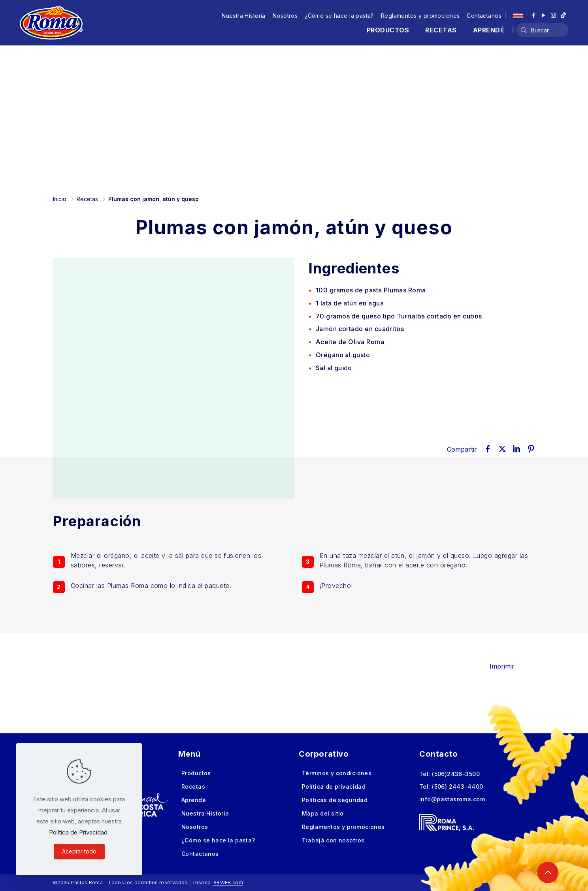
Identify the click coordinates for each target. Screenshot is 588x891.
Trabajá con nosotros (333, 840)
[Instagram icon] (553, 15)
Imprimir (508, 666)
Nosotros (285, 16)
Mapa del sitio (323, 813)
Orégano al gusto (343, 355)
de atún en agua (350, 303)
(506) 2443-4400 (457, 786)
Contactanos (484, 16)
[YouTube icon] (544, 15)
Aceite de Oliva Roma (350, 342)
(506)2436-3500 (456, 774)
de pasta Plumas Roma (371, 290)
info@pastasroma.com (452, 799)
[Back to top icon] (548, 872)
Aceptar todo (79, 851)
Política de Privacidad (78, 832)
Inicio (60, 199)
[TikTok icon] (563, 15)
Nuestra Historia (244, 16)
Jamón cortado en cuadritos (360, 329)
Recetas (87, 199)
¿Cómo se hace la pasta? (339, 16)
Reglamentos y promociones (420, 16)
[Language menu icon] (518, 15)
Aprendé (194, 800)
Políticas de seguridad (335, 800)
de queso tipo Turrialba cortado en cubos (399, 316)
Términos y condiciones (337, 773)
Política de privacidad (334, 786)
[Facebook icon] (534, 15)
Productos (196, 773)
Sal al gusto (334, 368)
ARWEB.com (228, 883)
